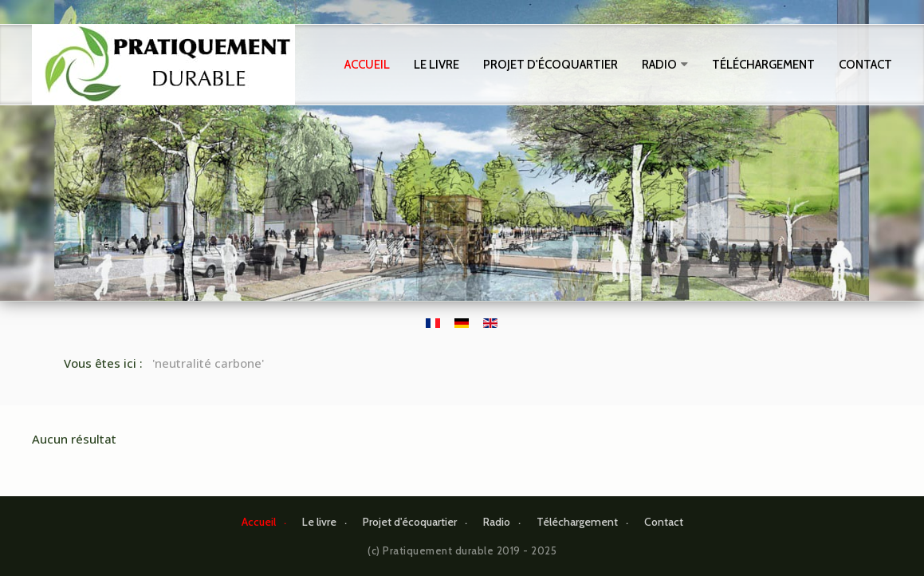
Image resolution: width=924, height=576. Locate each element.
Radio (659, 65)
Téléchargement (763, 65)
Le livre (436, 65)
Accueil (367, 65)
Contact (865, 65)
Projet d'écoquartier (550, 65)
